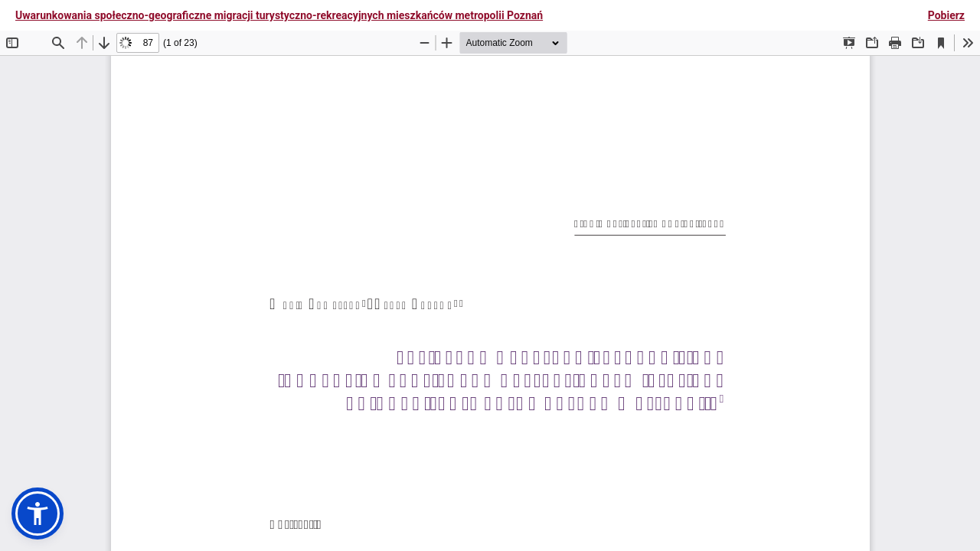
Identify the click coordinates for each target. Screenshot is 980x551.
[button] (38, 514)
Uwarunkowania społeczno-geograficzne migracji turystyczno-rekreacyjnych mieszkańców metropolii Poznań (279, 15)
